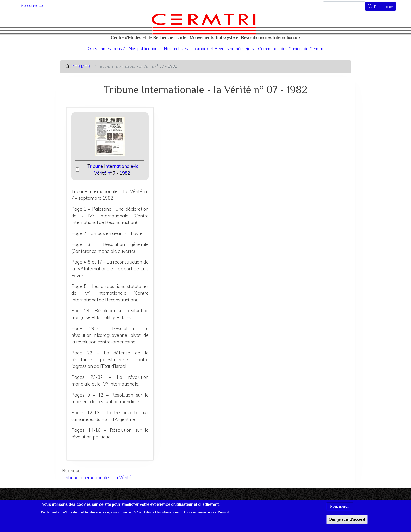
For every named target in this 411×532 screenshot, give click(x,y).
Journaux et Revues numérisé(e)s (223, 48)
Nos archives (176, 48)
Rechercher (384, 7)
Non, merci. (340, 510)
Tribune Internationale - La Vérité (97, 477)
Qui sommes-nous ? (106, 48)
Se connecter (33, 5)
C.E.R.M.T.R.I (82, 66)
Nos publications (144, 48)
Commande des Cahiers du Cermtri (291, 48)
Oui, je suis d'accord (347, 522)
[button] (110, 138)
